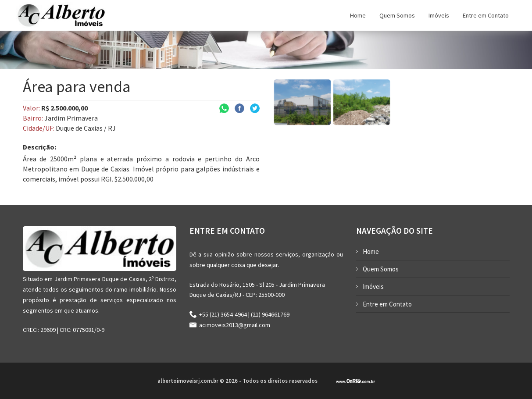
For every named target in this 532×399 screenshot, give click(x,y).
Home (371, 251)
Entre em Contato (387, 304)
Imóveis (373, 287)
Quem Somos (381, 269)
